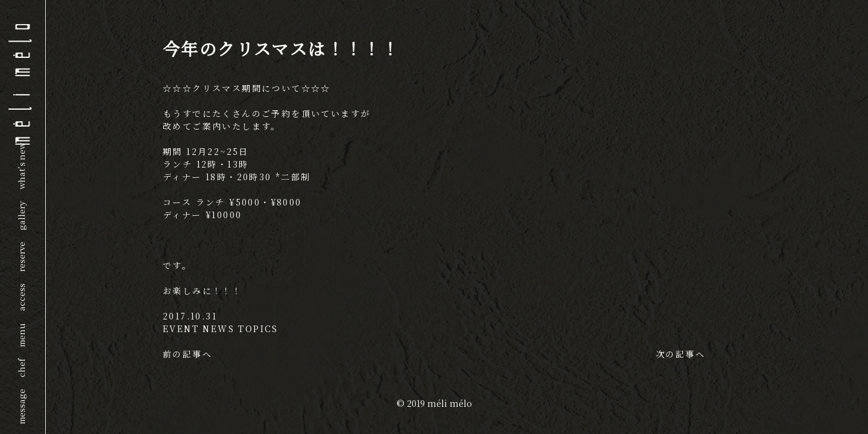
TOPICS (258, 329)
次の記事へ (681, 354)
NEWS (219, 329)
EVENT (181, 329)
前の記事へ (187, 354)
